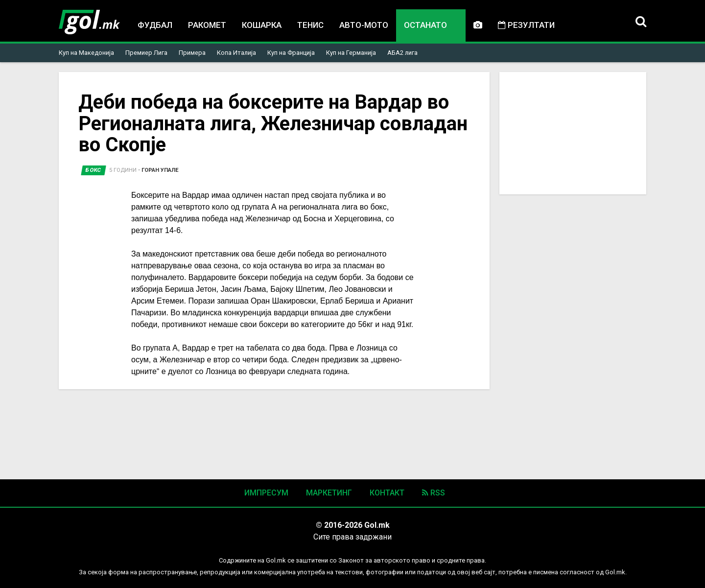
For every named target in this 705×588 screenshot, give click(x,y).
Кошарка (262, 25)
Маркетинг (329, 493)
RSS (434, 493)
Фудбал (155, 25)
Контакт (387, 493)
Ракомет (207, 25)
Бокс (94, 170)
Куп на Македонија (86, 53)
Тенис (310, 25)
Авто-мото (364, 25)
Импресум (266, 493)
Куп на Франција (291, 53)
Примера (192, 53)
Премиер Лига (146, 53)
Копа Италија (236, 53)
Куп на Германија (351, 53)
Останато (425, 26)
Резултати (526, 25)
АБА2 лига (402, 53)
